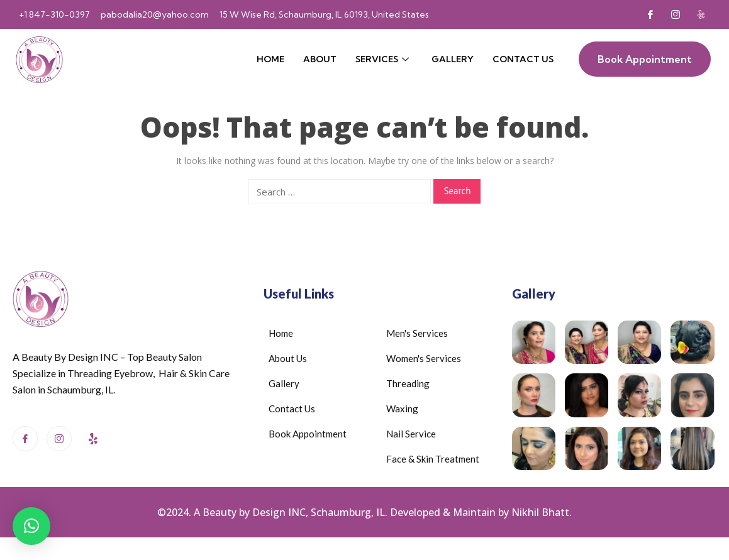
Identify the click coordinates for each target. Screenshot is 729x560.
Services (382, 59)
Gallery (453, 59)
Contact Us (523, 59)
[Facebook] (650, 14)
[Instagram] (676, 14)
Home (270, 59)
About (320, 59)
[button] (31, 526)
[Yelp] (701, 14)
